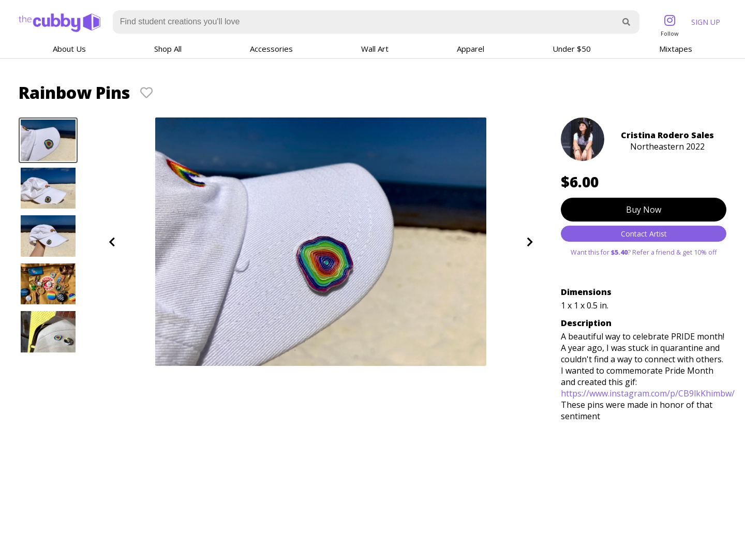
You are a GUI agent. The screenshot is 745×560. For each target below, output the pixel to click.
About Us (69, 49)
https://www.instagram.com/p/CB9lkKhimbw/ (648, 393)
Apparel (471, 49)
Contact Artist (644, 234)
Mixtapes (676, 49)
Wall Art (375, 49)
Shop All (168, 49)
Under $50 (572, 49)
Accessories (271, 49)
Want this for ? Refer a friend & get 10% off (644, 252)
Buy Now (644, 210)
